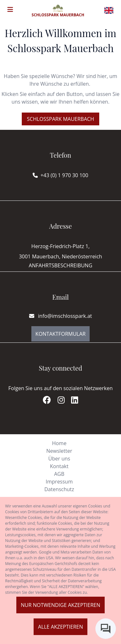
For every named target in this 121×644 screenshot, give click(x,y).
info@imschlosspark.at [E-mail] (61, 316)
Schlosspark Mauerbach (60, 119)
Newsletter (59, 451)
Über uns (59, 459)
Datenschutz (59, 489)
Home (59, 443)
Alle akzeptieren (60, 627)
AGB (59, 474)
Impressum (59, 482)
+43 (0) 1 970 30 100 (64, 175)
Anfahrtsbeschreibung (61, 265)
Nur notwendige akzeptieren (60, 605)
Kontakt (59, 466)
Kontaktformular (61, 334)
